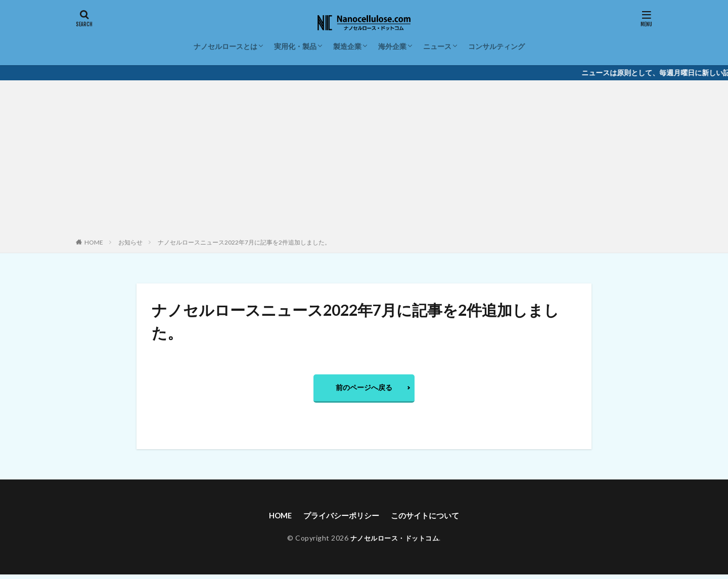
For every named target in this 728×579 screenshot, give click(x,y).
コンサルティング (496, 46)
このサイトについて (429, 519)
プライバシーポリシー (340, 519)
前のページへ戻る (364, 389)
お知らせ (130, 242)
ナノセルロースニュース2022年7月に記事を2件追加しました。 (244, 242)
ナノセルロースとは (225, 46)
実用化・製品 (295, 46)
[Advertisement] (364, 161)
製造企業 (347, 46)
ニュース (437, 46)
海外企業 (392, 46)
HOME (94, 242)
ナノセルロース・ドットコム (395, 542)
